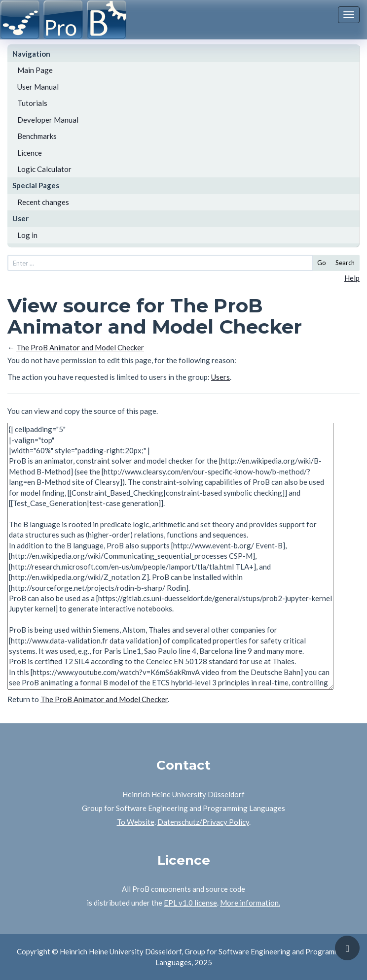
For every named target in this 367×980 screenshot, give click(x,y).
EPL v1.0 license (190, 903)
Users (220, 377)
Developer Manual (48, 120)
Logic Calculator (44, 169)
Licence (30, 153)
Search (345, 263)
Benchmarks (37, 136)
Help (352, 278)
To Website (136, 822)
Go (322, 263)
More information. (250, 903)
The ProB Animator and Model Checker (80, 347)
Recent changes (43, 202)
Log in (27, 235)
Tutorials (32, 103)
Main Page (35, 70)
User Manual (38, 87)
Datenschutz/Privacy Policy (203, 822)
